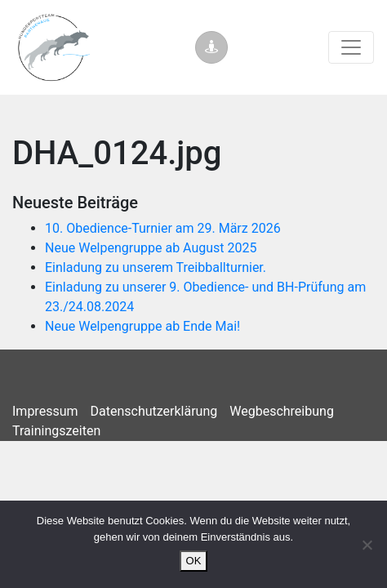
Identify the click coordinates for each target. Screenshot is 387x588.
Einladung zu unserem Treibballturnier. (156, 267)
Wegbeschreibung (282, 411)
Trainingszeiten (56, 431)
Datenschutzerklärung (154, 411)
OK (194, 561)
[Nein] (367, 545)
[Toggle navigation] (351, 47)
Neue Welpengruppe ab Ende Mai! (142, 326)
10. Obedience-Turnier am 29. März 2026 (163, 228)
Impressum (45, 411)
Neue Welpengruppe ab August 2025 (151, 248)
